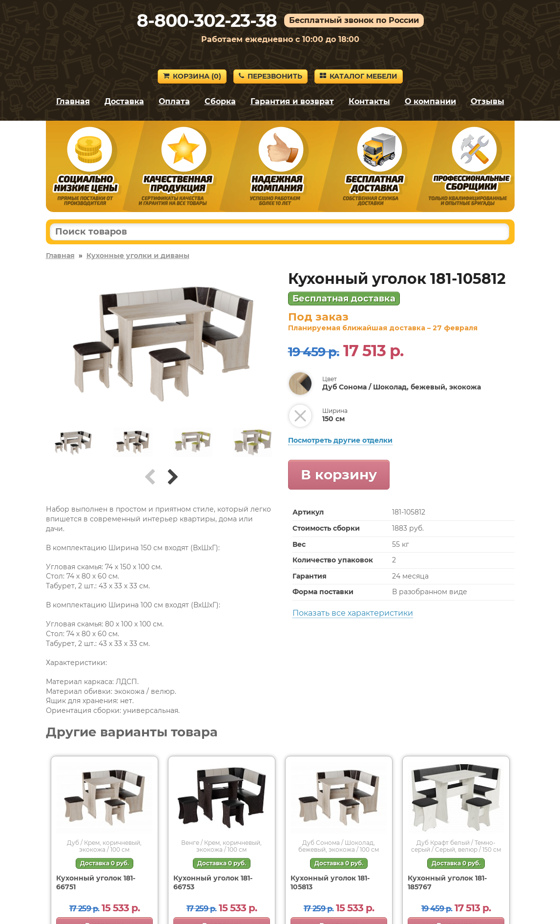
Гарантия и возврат (292, 101)
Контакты (369, 101)
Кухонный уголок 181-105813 (330, 882)
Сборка (220, 101)
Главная (73, 101)
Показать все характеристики (353, 613)
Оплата (174, 101)
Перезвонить (270, 76)
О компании (430, 101)
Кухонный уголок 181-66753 (213, 882)
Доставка (124, 101)
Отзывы (487, 101)
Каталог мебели (359, 76)
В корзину (339, 474)
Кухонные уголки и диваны (138, 256)
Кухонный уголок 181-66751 (96, 882)
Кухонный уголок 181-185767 (447, 882)
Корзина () (192, 76)
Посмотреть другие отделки (340, 440)
